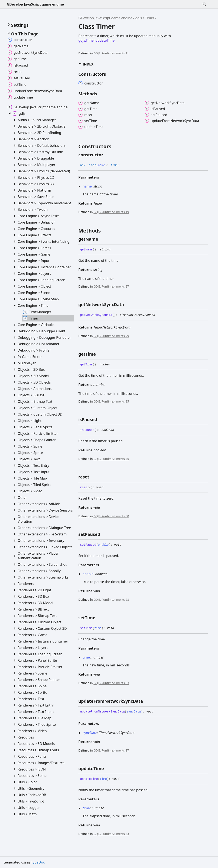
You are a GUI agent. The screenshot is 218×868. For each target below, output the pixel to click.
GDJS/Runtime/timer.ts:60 (111, 516)
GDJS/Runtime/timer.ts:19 (111, 212)
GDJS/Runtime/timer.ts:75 (111, 459)
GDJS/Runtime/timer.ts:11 (111, 53)
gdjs (138, 18)
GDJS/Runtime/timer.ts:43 (111, 834)
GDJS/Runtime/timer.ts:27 (111, 286)
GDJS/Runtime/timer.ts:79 (111, 336)
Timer (150, 18)
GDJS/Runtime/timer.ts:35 (111, 401)
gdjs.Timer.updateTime (96, 40)
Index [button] (86, 64)
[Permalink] (107, 155)
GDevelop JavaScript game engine (35, 4)
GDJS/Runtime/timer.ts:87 (111, 750)
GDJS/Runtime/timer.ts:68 (111, 600)
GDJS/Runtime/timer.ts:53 (111, 683)
